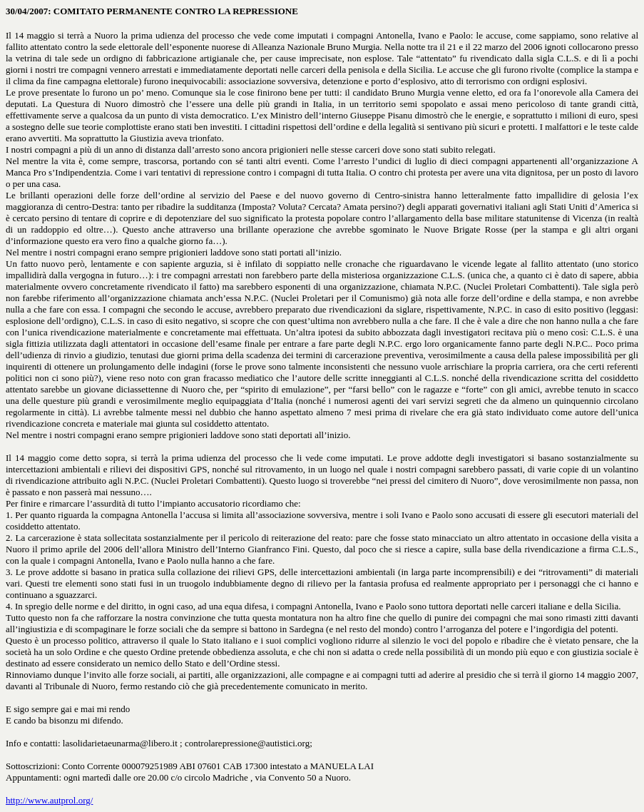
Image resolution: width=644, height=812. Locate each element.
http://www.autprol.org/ (49, 800)
